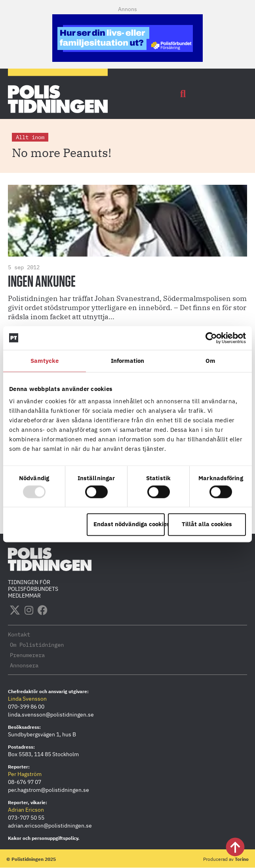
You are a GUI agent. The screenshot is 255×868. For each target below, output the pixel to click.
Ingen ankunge (42, 282)
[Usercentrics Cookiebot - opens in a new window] (211, 338)
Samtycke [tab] (45, 361)
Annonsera (24, 665)
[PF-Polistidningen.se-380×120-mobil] (127, 59)
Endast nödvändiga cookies (129, 524)
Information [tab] (127, 361)
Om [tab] (210, 361)
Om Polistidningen (37, 645)
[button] (183, 94)
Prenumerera (27, 655)
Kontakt (19, 634)
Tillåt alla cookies (207, 524)
